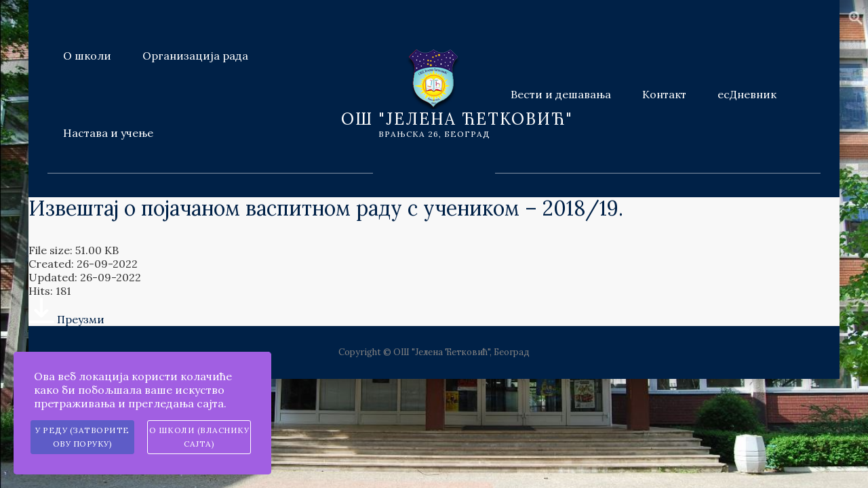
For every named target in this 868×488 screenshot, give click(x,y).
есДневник (747, 94)
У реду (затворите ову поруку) (82, 437)
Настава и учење (108, 133)
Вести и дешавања (561, 94)
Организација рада (195, 56)
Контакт (664, 94)
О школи (87, 56)
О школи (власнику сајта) (199, 437)
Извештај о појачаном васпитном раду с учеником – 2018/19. (326, 208)
